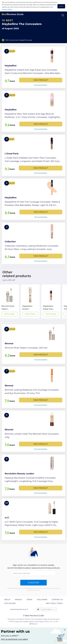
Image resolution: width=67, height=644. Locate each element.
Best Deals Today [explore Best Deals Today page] (54, 603)
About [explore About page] (7, 600)
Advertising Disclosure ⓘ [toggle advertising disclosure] (19, 609)
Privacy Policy (7, 9)
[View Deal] (9, 301)
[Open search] (63, 15)
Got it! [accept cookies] (61, 6)
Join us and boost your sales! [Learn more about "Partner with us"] (14, 639)
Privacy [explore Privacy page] (19, 600)
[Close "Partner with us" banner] (65, 630)
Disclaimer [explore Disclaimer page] (42, 600)
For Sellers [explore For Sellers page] (10, 603)
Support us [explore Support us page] (57, 600)
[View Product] (33, 67)
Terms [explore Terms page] (29, 600)
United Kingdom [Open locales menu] (46, 609)
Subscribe (33, 583)
